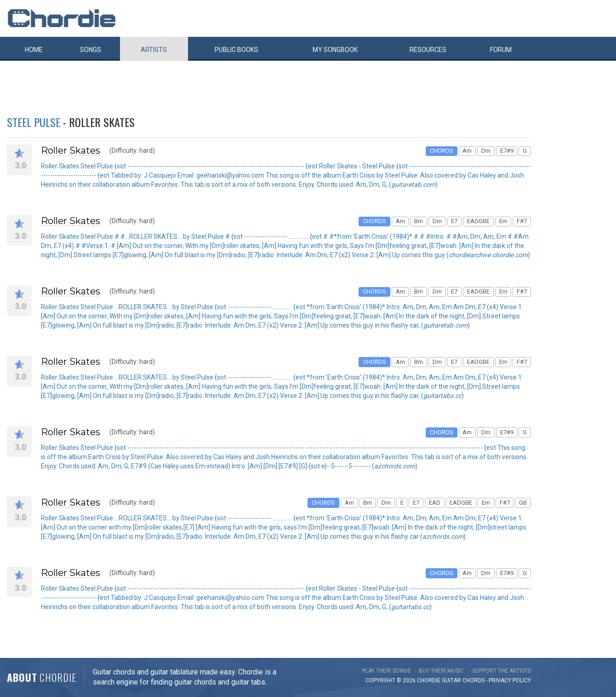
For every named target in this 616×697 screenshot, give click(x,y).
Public (237, 50)
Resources (428, 50)
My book (335, 50)
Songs (91, 50)
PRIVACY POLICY (510, 680)
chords (473, 680)
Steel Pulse (34, 122)
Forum (501, 50)
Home (34, 50)
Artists (154, 50)
